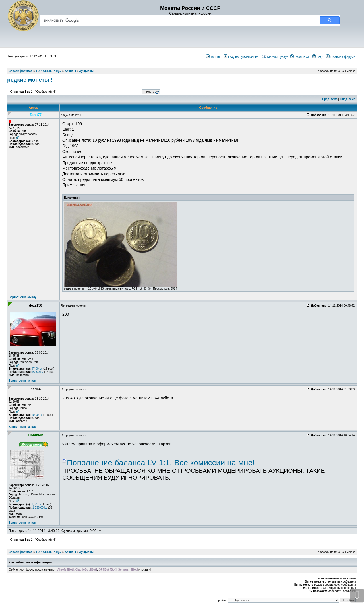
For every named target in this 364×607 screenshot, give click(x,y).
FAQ (318, 57)
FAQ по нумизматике (241, 57)
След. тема (348, 99)
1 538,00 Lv (40, 508)
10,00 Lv (37, 415)
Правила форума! (341, 57)
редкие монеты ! (30, 80)
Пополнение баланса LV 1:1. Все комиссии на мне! (161, 463)
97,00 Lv (37, 369)
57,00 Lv (38, 372)
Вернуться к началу (22, 297)
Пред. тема (330, 99)
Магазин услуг (275, 57)
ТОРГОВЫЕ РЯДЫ (49, 552)
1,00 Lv (36, 504)
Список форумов (21, 552)
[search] (177, 20)
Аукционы (86, 552)
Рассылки (299, 57)
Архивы (70, 552)
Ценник (213, 57)
